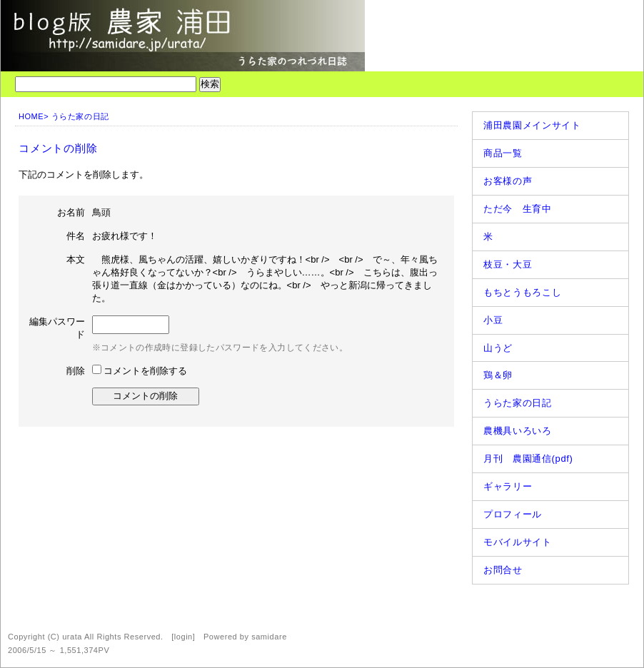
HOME (31, 116)
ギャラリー (508, 486)
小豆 (493, 320)
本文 (76, 259)
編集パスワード (57, 328)
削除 (76, 371)
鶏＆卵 (498, 375)
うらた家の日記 (80, 116)
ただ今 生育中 (518, 209)
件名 (76, 236)
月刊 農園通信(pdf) (528, 459)
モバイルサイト (518, 542)
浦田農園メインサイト (532, 125)
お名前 (71, 212)
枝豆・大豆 (508, 264)
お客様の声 (508, 181)
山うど (498, 348)
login (183, 637)
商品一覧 (503, 153)
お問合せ (503, 570)
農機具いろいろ (518, 431)
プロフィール (513, 514)
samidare (269, 637)
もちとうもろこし (522, 292)
